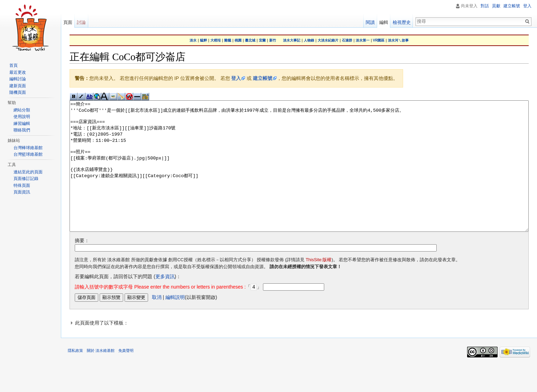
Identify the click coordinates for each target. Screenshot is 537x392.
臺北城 (250, 40)
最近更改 (18, 72)
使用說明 (22, 117)
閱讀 (370, 22)
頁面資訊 (22, 192)
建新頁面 (18, 86)
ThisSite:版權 (318, 286)
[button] (299, 348)
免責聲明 (126, 376)
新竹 (273, 40)
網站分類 (22, 110)
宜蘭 (262, 40)
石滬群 (347, 40)
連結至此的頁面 (28, 172)
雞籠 (228, 40)
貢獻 (496, 6)
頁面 (68, 22)
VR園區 (379, 40)
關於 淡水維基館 (101, 376)
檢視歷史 (402, 22)
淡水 (193, 40)
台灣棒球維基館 (28, 148)
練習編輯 (22, 124)
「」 (168, 313)
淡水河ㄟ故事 (398, 40)
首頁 (13, 65)
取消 (157, 323)
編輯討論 (18, 79)
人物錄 (309, 40)
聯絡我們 (22, 130)
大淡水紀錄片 (328, 40)
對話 (485, 6)
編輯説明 (175, 323)
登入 (236, 78)
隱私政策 (75, 376)
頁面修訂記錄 (26, 179)
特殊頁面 (22, 185)
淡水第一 (363, 40)
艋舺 (203, 40)
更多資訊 (165, 302)
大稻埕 (216, 40)
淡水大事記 (292, 40)
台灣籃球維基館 (28, 154)
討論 (81, 22)
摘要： (82, 266)
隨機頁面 (18, 92)
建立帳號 (263, 78)
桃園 (238, 40)
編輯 (384, 22)
